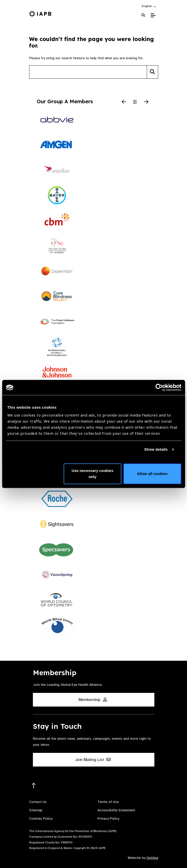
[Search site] (88, 72)
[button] (149, 6)
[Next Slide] (146, 102)
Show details (156, 449)
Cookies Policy (41, 819)
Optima (152, 858)
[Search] (152, 72)
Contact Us (38, 802)
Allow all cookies (152, 474)
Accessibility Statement (116, 810)
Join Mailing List (93, 760)
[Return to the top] (34, 786)
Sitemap (36, 810)
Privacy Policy (108, 819)
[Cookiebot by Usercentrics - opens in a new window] (159, 387)
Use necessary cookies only (92, 474)
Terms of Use (108, 802)
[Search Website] (143, 15)
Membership (93, 700)
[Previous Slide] (124, 102)
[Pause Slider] (135, 102)
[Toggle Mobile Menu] (153, 15)
